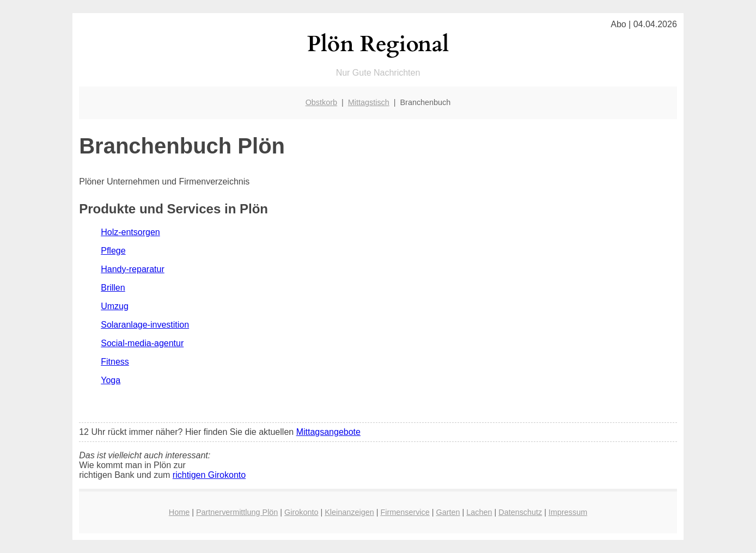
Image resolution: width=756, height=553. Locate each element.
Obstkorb (321, 102)
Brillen (113, 288)
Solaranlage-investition (145, 325)
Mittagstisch (369, 102)
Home (179, 512)
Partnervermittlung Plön (237, 512)
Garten (448, 512)
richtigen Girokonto (209, 475)
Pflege (113, 251)
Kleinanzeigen (349, 512)
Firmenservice (405, 512)
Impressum (568, 512)
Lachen (479, 512)
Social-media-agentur (142, 343)
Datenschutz (520, 512)
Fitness (115, 362)
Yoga (111, 380)
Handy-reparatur (133, 269)
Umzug (115, 306)
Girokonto (301, 512)
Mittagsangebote (328, 432)
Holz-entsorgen (130, 232)
